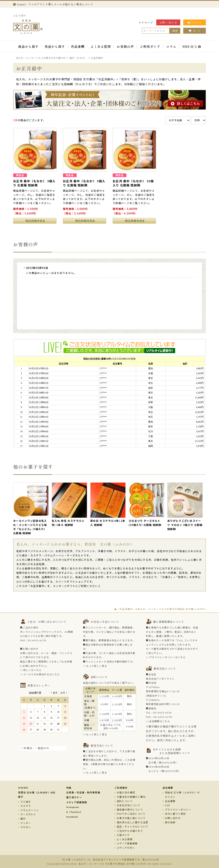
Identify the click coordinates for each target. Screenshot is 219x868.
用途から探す (55, 46)
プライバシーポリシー (178, 810)
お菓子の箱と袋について (131, 818)
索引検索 (170, 822)
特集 (69, 788)
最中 (23, 819)
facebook (72, 817)
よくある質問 (101, 46)
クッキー (26, 823)
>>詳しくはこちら (31, 670)
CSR (167, 805)
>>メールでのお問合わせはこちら (40, 674)
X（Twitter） (75, 812)
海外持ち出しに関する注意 (133, 822)
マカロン (26, 827)
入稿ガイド (123, 835)
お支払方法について (129, 805)
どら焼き (26, 802)
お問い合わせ (168, 22)
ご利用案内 (121, 788)
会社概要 (168, 788)
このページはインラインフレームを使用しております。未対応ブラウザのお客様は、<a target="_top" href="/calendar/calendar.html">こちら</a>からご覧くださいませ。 (47, 717)
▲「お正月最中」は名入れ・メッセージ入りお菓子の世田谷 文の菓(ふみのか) (160, 609)
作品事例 (78, 46)
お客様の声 (125, 46)
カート (195, 31)
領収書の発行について (130, 810)
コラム (171, 46)
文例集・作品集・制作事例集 (83, 793)
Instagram (73, 807)
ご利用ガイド (150, 46)
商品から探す (28, 46)
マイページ (146, 22)
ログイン (195, 22)
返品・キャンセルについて (133, 827)
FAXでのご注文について (131, 814)
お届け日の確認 (126, 793)
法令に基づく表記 (175, 814)
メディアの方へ (126, 848)
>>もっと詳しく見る (95, 666)
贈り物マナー (74, 797)
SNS (192, 46)
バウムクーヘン (30, 810)
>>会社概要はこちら (158, 721)
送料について (125, 801)
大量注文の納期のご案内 (131, 797)
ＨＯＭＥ (23, 788)
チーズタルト (28, 814)
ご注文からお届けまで (130, 831)
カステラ (26, 806)
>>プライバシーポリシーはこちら (166, 657)
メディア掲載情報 (77, 802)
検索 (175, 31)
